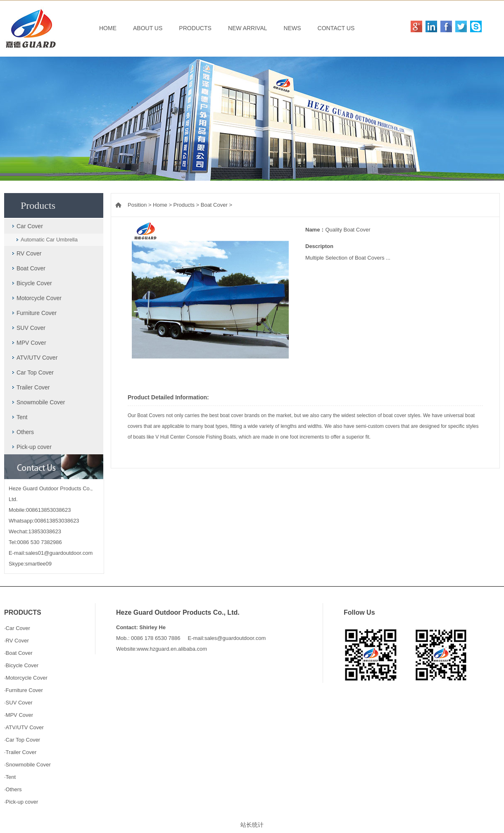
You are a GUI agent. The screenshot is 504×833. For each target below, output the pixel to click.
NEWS (292, 28)
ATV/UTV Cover (37, 358)
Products (184, 205)
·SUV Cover (18, 703)
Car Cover (30, 226)
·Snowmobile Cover (27, 765)
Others (25, 432)
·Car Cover (17, 628)
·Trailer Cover (20, 752)
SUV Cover (31, 328)
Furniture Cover (37, 313)
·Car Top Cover (22, 740)
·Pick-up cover (21, 802)
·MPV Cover (19, 715)
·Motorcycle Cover (26, 678)
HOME (108, 28)
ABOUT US (148, 28)
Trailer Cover (33, 387)
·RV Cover (17, 641)
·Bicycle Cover (21, 665)
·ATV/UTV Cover (24, 727)
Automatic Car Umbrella (49, 240)
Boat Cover (31, 268)
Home (160, 205)
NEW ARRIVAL (248, 28)
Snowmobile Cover (41, 402)
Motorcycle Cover (39, 298)
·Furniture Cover (24, 690)
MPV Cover (31, 343)
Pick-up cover (34, 447)
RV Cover (29, 253)
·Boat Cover (18, 653)
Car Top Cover (35, 372)
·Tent (10, 777)
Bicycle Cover (34, 283)
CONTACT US (336, 28)
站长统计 (252, 825)
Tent (22, 417)
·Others (13, 789)
